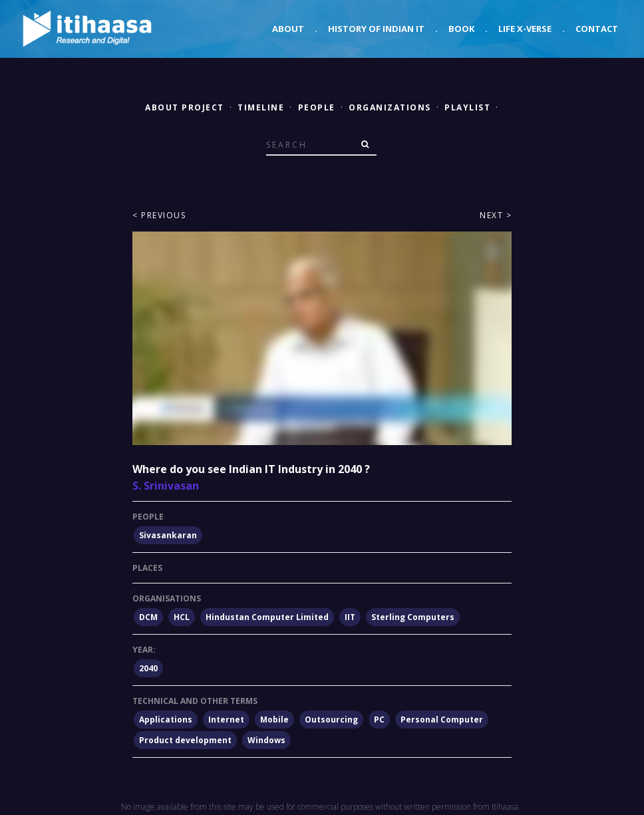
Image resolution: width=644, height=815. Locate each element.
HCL (182, 617)
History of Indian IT (376, 29)
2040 (148, 668)
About (288, 29)
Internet (226, 720)
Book (461, 29)
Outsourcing (331, 720)
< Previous (159, 215)
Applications (166, 720)
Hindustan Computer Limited (267, 617)
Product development (185, 740)
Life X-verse (525, 29)
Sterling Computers (413, 617)
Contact (597, 29)
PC (379, 720)
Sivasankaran (168, 535)
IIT (350, 617)
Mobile (274, 720)
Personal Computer (442, 720)
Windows (266, 740)
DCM (148, 617)
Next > (496, 215)
